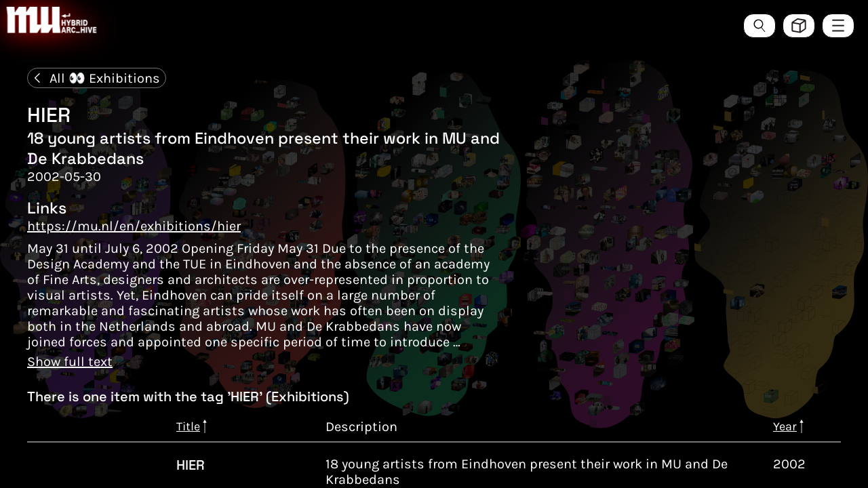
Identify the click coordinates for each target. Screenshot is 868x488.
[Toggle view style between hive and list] (799, 26)
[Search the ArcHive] (759, 26)
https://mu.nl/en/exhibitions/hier (134, 226)
